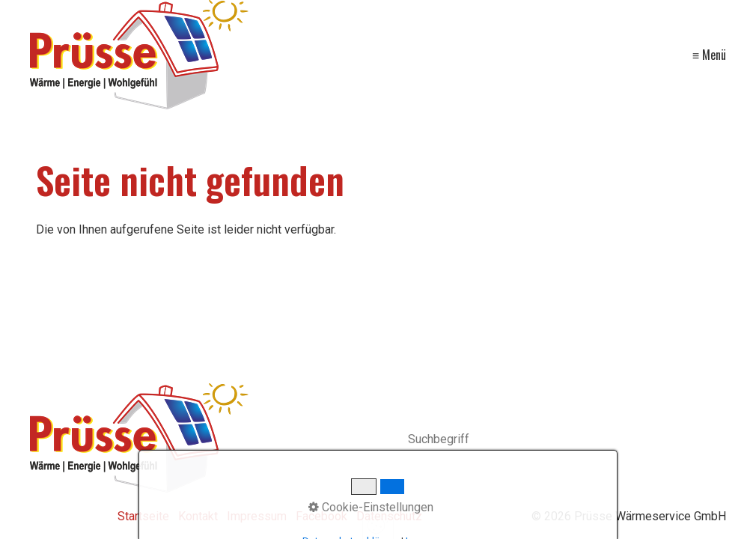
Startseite (143, 516)
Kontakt (198, 516)
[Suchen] (718, 440)
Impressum (257, 516)
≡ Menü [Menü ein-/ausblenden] (709, 55)
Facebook (321, 516)
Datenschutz (389, 516)
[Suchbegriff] (567, 441)
